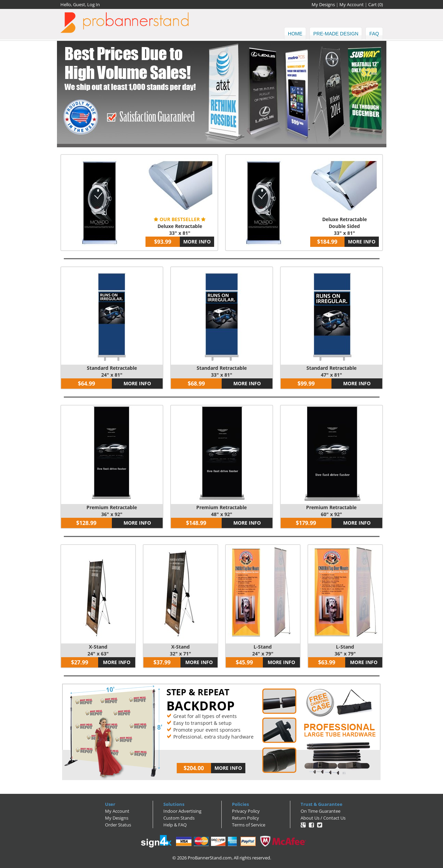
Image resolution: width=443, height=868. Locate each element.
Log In (94, 4)
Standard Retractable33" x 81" (222, 371)
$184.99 (327, 242)
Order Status (118, 825)
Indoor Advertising (182, 811)
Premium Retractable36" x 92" (112, 511)
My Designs (323, 4)
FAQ (374, 34)
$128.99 (86, 523)
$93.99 (163, 242)
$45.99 (244, 662)
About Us (310, 818)
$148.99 (196, 523)
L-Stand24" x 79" (263, 650)
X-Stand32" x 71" (180, 650)
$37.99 (162, 662)
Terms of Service (249, 825)
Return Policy (246, 818)
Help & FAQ (175, 825)
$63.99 (327, 662)
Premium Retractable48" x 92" (221, 511)
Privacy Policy (246, 811)
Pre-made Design (336, 34)
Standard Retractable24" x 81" (112, 371)
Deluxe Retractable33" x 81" (180, 230)
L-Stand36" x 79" (345, 650)
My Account (352, 4)
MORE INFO (197, 242)
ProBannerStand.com (210, 858)
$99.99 (306, 384)
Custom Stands (179, 818)
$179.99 (306, 523)
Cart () (376, 4)
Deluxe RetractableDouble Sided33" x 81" (345, 226)
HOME (295, 34)
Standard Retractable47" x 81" (331, 371)
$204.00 (194, 768)
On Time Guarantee (320, 811)
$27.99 (80, 662)
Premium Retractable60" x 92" (331, 511)
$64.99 (86, 384)
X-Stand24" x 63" (98, 650)
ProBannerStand (222, 23)
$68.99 (196, 384)
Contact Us (334, 818)
